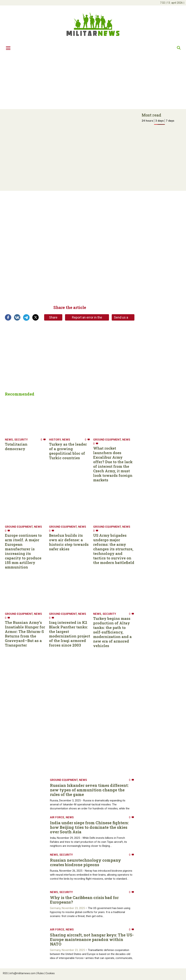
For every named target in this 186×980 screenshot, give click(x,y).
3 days (159, 121)
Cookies (50, 973)
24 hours (147, 121)
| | (172, 3)
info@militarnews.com (22, 973)
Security (21, 440)
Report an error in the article (87, 318)
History (55, 440)
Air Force (57, 817)
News (9, 440)
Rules (40, 973)
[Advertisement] (93, 81)
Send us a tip (121, 318)
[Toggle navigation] (8, 48)
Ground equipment (107, 440)
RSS (5, 973)
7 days (170, 121)
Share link (53, 318)
